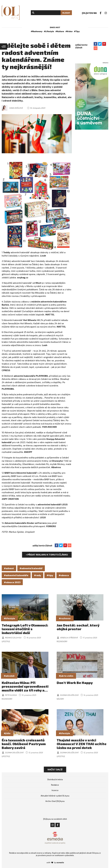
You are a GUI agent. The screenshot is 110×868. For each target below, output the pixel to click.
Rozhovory (62, 641)
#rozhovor (65, 618)
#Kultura (60, 31)
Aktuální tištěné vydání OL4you (55, 796)
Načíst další (55, 769)
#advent (9, 568)
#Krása (69, 31)
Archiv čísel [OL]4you (55, 801)
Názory (60, 699)
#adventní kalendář (31, 568)
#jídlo (7, 733)
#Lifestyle (49, 31)
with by (55, 862)
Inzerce (55, 790)
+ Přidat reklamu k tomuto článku (47, 555)
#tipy (50, 575)
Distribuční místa (55, 779)
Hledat (66, 13)
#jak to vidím (66, 676)
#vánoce (64, 575)
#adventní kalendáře (16, 575)
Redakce (55, 785)
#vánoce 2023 (12, 582)
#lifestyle (9, 618)
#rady (38, 575)
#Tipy (77, 31)
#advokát (9, 676)
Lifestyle (6, 641)
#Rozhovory (36, 31)
